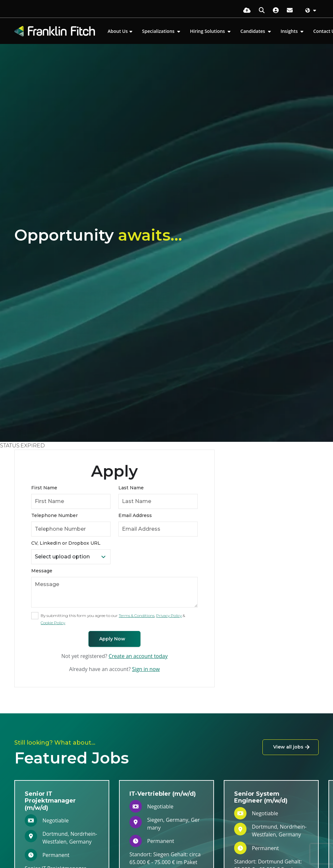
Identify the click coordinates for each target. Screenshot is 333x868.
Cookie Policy (53, 623)
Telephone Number (54, 515)
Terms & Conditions (137, 616)
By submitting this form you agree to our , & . (113, 619)
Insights (290, 31)
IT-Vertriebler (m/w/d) (163, 794)
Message (42, 571)
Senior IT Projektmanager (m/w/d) (50, 801)
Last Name (131, 488)
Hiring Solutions (208, 31)
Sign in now (146, 669)
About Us (118, 31)
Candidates (253, 31)
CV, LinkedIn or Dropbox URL (66, 543)
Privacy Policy (169, 616)
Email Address (135, 515)
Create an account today (138, 656)
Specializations (159, 31)
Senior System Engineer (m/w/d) (261, 797)
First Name (44, 488)
